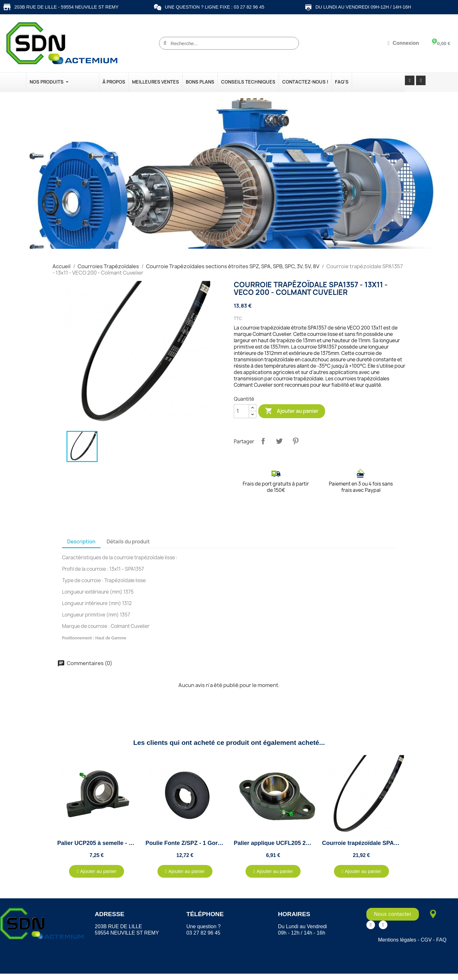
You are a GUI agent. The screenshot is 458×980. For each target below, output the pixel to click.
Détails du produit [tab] (128, 541)
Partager (263, 441)
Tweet (279, 441)
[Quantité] (241, 411)
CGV (426, 940)
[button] (97, 871)
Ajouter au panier (292, 411)
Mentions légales (397, 940)
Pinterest (295, 441)
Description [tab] (81, 541)
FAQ (441, 940)
